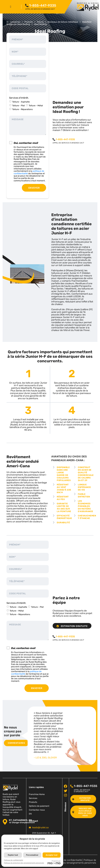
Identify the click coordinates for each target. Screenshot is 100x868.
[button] (11, 7)
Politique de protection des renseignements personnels (73, 861)
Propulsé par (54, 862)
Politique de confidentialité (68, 860)
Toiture (40, 22)
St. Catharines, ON (20, 820)
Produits (29, 22)
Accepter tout (52, 855)
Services (33, 798)
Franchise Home (37, 794)
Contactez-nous (37, 810)
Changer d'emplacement (22, 823)
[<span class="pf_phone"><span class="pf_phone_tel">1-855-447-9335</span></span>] (27, 6)
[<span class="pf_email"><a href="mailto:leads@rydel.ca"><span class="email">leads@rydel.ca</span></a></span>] (30, 828)
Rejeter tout (13, 855)
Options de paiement (39, 806)
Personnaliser (32, 855)
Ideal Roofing (40, 24)
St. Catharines (13, 22)
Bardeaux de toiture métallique (63, 22)
